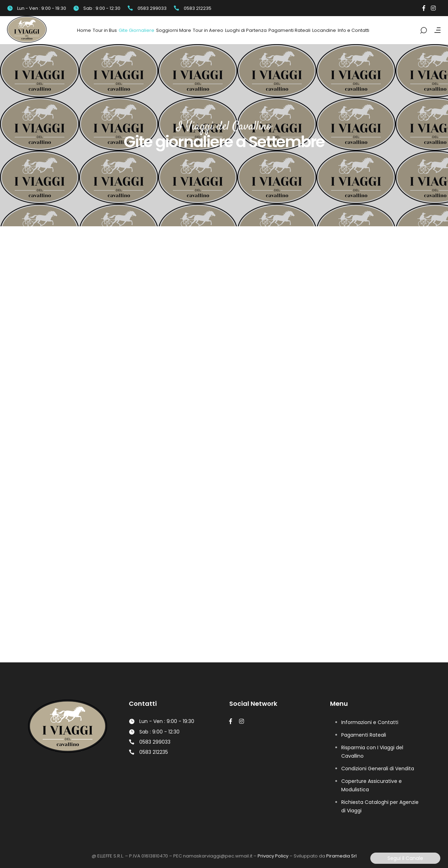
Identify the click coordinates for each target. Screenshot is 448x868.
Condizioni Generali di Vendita (378, 769)
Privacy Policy (273, 856)
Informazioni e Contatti (370, 722)
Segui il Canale (405, 858)
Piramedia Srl (341, 856)
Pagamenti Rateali (364, 735)
